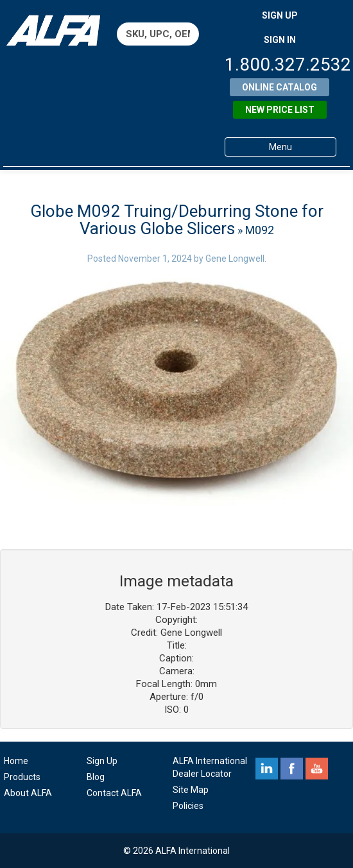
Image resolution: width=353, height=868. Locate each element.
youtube (317, 769)
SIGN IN (280, 40)
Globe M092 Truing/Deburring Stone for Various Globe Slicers (177, 220)
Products (22, 777)
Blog (96, 777)
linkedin (267, 769)
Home (16, 761)
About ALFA (28, 793)
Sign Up (102, 761)
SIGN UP (280, 15)
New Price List (280, 110)
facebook (292, 769)
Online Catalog (280, 87)
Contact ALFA (114, 793)
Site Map (191, 790)
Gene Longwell (235, 259)
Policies (188, 806)
